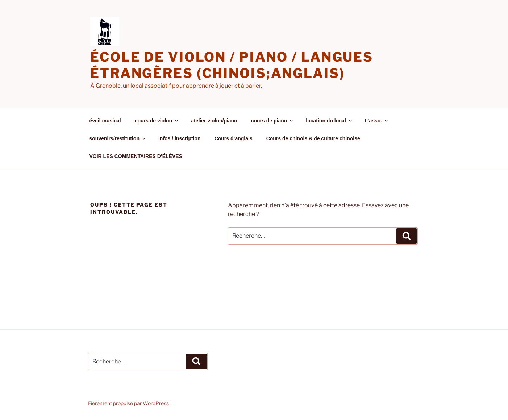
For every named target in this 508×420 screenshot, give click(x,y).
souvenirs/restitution (118, 138)
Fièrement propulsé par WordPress (128, 403)
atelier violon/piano (214, 121)
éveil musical (105, 121)
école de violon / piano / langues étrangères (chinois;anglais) (232, 65)
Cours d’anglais (234, 138)
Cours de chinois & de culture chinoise (313, 138)
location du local (329, 121)
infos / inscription (180, 138)
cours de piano (273, 121)
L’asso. (377, 121)
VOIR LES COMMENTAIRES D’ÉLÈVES (136, 156)
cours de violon (157, 121)
